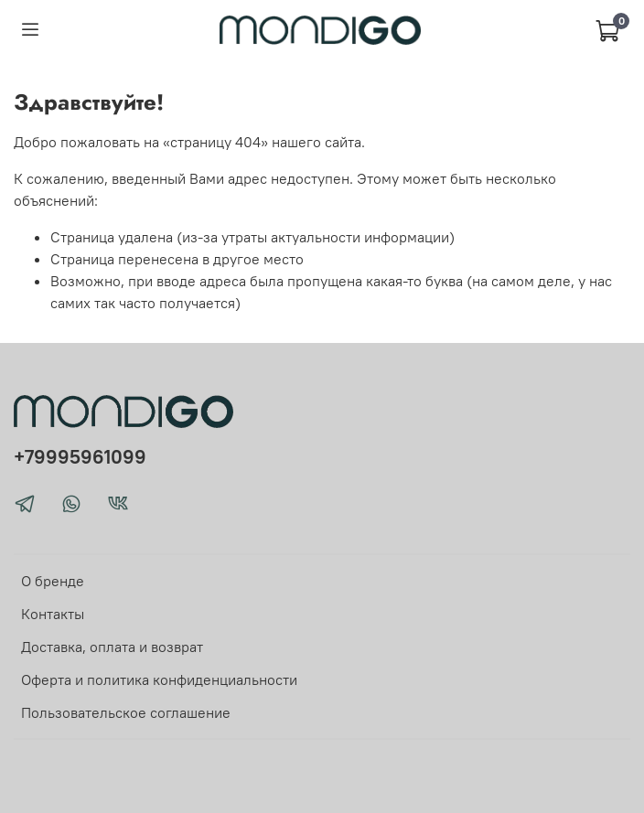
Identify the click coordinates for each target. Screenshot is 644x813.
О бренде (53, 581)
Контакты (53, 614)
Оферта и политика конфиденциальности (159, 679)
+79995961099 (80, 457)
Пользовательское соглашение (126, 712)
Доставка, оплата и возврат (112, 647)
